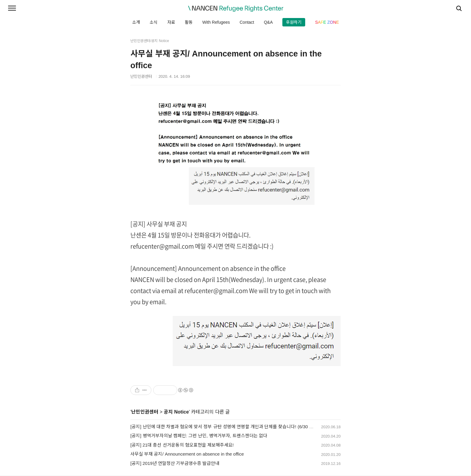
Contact (247, 22)
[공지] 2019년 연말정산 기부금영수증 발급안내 (175, 463)
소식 (153, 22)
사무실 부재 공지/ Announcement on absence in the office (187, 454)
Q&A (268, 22)
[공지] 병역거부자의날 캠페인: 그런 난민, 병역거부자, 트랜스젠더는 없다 (199, 436)
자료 (171, 22)
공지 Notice (176, 412)
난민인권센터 (145, 412)
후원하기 (294, 22)
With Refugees (216, 22)
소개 (136, 22)
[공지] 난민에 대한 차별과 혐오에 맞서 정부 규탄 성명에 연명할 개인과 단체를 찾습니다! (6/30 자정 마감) (229, 427)
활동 (189, 22)
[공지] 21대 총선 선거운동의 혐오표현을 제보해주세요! (182, 445)
